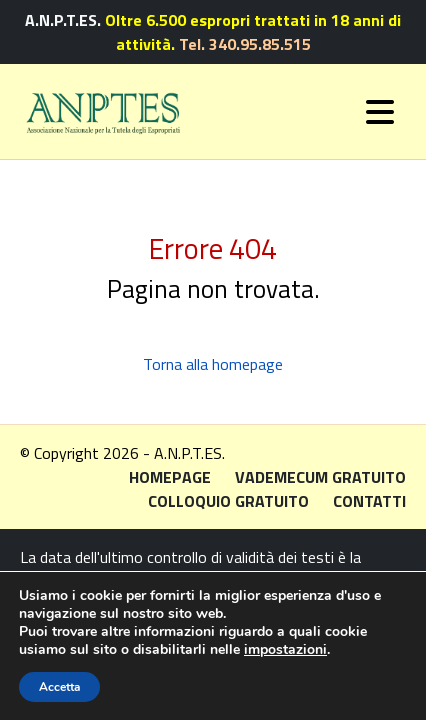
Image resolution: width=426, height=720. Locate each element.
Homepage (170, 477)
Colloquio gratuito (228, 501)
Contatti (369, 501)
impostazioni (285, 650)
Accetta (59, 687)
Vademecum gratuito (320, 477)
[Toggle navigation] (380, 112)
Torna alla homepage (213, 364)
